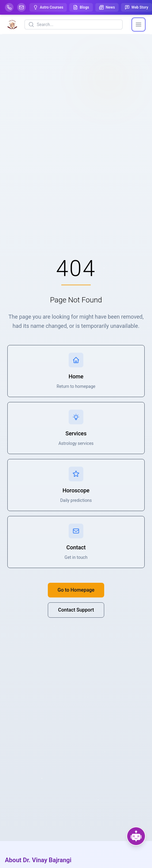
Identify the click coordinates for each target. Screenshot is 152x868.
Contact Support (76, 610)
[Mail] (21, 7)
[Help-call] (9, 7)
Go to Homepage (76, 590)
